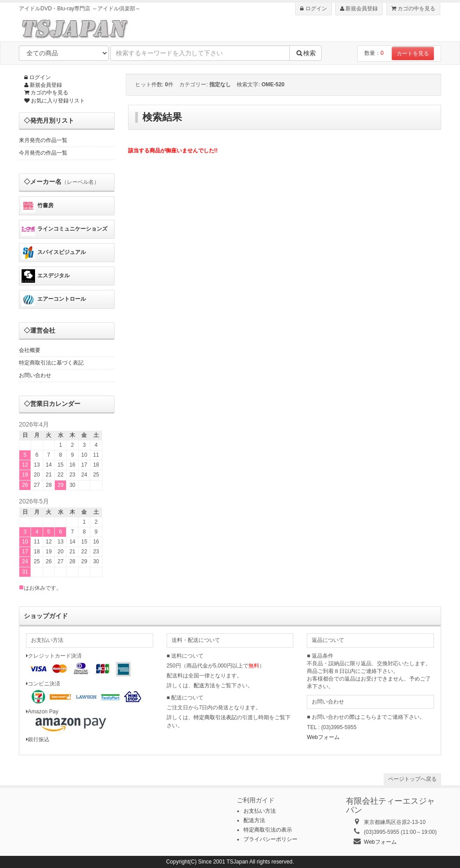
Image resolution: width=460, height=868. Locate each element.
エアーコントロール (54, 299)
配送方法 (204, 685)
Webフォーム (323, 737)
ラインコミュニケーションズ (64, 229)
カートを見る (413, 53)
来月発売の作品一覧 (43, 140)
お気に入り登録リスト (55, 101)
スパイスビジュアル (54, 253)
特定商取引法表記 (215, 717)
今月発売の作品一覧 (43, 153)
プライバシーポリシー (270, 839)
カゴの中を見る (413, 9)
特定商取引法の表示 (268, 830)
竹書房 (38, 206)
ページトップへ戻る (412, 779)
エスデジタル (46, 276)
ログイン (313, 9)
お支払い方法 (260, 811)
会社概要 (30, 350)
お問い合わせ (35, 375)
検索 (305, 53)
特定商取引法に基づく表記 (51, 363)
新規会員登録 (359, 9)
